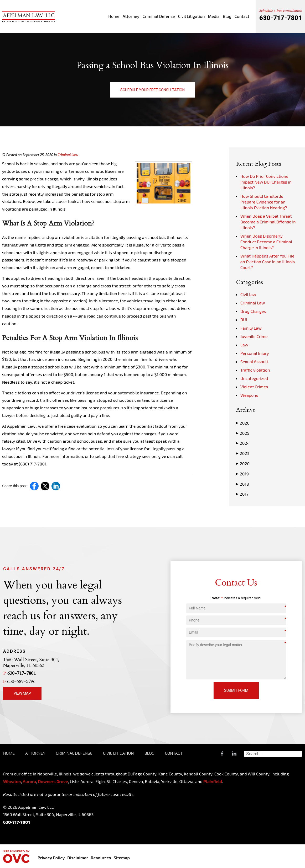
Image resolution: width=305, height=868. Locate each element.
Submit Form (236, 690)
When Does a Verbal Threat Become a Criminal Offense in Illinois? (268, 222)
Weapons (249, 395)
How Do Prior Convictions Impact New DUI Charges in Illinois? (266, 182)
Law (244, 345)
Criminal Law (68, 155)
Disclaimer (78, 858)
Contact (242, 16)
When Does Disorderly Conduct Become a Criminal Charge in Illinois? (266, 242)
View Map (22, 693)
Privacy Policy (51, 858)
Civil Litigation (192, 16)
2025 (243, 433)
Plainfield (213, 781)
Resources (101, 858)
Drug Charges (253, 311)
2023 (243, 453)
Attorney (131, 16)
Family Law (251, 328)
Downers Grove (53, 781)
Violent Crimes (254, 387)
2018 (243, 484)
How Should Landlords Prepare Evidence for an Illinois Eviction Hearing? (264, 202)
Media (214, 16)
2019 (242, 474)
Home (114, 16)
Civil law (248, 294)
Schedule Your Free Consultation (152, 90)
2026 (243, 423)
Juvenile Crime (254, 336)
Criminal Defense (159, 16)
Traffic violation (255, 370)
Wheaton (12, 781)
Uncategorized (254, 378)
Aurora (29, 781)
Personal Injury (255, 353)
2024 (243, 443)
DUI (244, 320)
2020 (243, 464)
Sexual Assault (254, 361)
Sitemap (122, 858)
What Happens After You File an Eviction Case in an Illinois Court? (268, 262)
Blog (227, 16)
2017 (242, 494)
